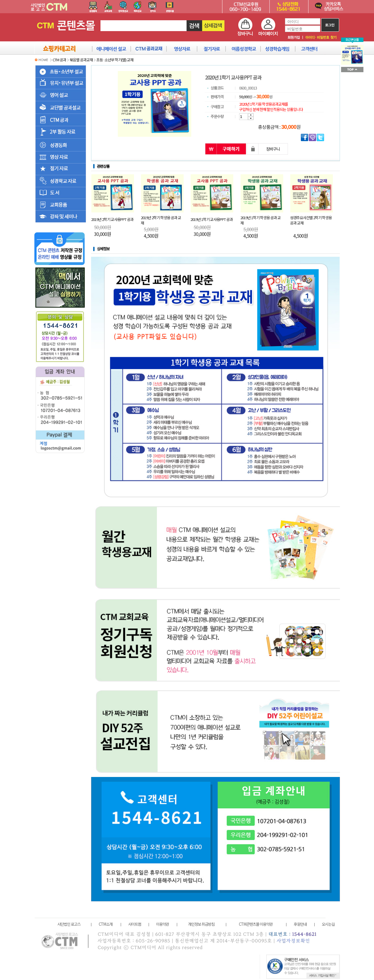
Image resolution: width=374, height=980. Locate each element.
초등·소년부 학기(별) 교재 (115, 60)
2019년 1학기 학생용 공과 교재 (260, 220)
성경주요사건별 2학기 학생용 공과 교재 (311, 220)
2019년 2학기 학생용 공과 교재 (161, 220)
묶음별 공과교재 (81, 60)
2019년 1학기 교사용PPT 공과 (212, 219)
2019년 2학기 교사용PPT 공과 (112, 219)
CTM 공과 (59, 60)
